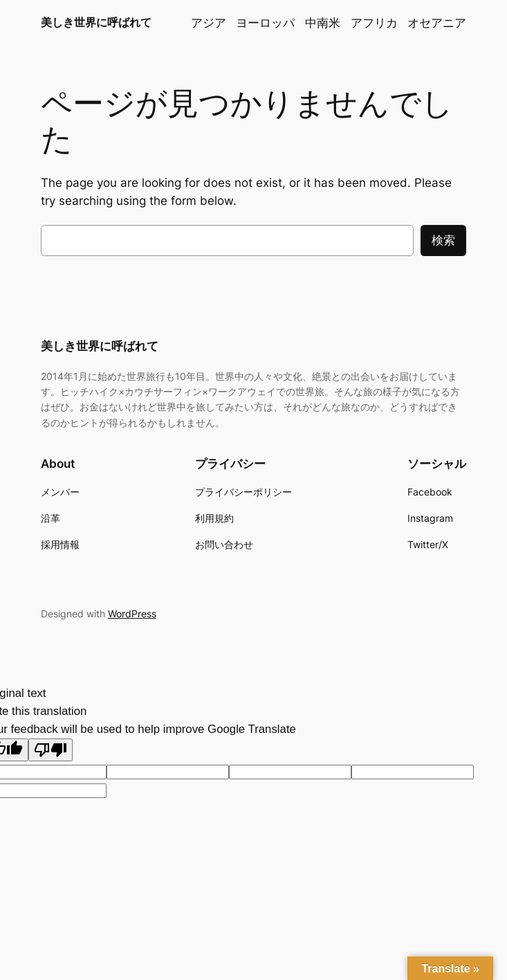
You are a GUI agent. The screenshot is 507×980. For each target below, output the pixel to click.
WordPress (132, 614)
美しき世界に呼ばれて (96, 22)
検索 (443, 240)
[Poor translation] (50, 750)
